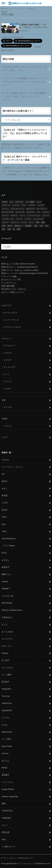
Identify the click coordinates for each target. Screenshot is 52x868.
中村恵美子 (7, 818)
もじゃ (5, 825)
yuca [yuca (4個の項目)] (11, 202)
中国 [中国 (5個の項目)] (37, 222)
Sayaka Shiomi (8, 789)
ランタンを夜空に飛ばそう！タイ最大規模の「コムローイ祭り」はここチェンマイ (24, 97)
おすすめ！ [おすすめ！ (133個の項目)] (20, 202)
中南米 (5, 419)
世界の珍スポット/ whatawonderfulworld (19, 267)
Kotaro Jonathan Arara (12, 610)
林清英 (5, 495)
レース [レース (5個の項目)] (24, 222)
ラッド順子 (7, 739)
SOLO (4, 553)
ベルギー (7, 389)
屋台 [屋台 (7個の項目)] (36, 226)
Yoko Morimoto (9, 538)
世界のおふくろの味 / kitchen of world (18, 264)
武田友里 (6, 832)
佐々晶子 (6, 660)
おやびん (6, 560)
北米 (4, 400)
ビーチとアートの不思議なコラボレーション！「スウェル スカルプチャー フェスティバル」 (25, 82)
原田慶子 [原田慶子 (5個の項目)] (29, 226)
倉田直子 (6, 567)
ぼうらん (6, 761)
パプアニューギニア (12, 327)
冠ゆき (5, 481)
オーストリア (9, 367)
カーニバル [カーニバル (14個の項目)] (20, 212)
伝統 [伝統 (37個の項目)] (4, 226)
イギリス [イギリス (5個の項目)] (32, 205)
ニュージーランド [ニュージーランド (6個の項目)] (34, 215)
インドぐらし (7, 782)
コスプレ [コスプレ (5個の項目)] (46, 212)
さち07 (5, 503)
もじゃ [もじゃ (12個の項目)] (39, 202)
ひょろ (5, 624)
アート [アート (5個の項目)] (24, 205)
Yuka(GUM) (7, 710)
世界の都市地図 (8, 286)
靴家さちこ (7, 574)
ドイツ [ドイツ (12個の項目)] (22, 215)
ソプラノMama (8, 546)
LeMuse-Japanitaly (10, 796)
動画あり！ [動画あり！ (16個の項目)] (19, 226)
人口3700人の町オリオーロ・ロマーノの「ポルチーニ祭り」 (24, 69)
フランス (7, 381)
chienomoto (7, 732)
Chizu (4, 517)
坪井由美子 (7, 689)
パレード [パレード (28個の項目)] (46, 215)
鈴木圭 (5, 510)
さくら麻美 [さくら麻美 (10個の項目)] (30, 202)
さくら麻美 (7, 675)
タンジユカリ (7, 667)
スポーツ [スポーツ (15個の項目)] (14, 215)
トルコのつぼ (7, 596)
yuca (4, 524)
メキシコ (7, 426)
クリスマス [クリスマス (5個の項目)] (31, 212)
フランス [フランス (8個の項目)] (19, 219)
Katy (4, 839)
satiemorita (7, 703)
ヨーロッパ (7, 338)
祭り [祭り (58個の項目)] (47, 226)
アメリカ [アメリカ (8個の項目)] (16, 205)
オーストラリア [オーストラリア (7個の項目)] (8, 212)
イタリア (7, 360)
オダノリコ (7, 646)
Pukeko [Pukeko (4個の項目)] (5, 202)
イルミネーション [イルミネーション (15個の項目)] (17, 209)
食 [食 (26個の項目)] (14, 229)
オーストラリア (10, 313)
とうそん (6, 718)
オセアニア (7, 305)
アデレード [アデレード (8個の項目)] (6, 205)
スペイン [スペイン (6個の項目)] (5, 215)
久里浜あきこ (7, 617)
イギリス (7, 353)
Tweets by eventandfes (12, 37)
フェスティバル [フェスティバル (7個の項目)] (8, 219)
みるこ (5, 488)
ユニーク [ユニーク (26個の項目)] (5, 222)
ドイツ (7, 374)
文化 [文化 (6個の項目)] (41, 226)
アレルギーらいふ (9, 283)
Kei (3, 474)
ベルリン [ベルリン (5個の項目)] (28, 219)
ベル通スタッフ (8, 846)
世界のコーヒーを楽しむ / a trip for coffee (20, 270)
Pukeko (5, 653)
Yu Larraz (6, 696)
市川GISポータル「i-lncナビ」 (14, 289)
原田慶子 (6, 775)
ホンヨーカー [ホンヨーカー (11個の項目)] (39, 219)
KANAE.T (6, 589)
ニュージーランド (11, 320)
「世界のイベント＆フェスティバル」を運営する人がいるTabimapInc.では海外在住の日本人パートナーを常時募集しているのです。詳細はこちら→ (26, 171)
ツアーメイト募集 (9, 276)
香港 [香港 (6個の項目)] (19, 229)
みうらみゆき (7, 632)
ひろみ (5, 725)
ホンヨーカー (7, 639)
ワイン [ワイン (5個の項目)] (31, 222)
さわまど (6, 460)
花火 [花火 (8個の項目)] (4, 229)
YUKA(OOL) (7, 811)
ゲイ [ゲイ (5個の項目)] (39, 212)
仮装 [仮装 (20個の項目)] (43, 222)
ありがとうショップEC (11, 279)
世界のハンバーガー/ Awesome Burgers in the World (24, 273)
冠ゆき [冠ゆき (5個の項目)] (10, 226)
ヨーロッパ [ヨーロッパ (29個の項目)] (15, 222)
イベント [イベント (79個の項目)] (5, 209)
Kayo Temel (7, 746)
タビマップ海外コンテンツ (13, 292)
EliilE (4, 804)
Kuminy (5, 581)
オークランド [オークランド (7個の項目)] (42, 209)
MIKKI (5, 768)
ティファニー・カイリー (12, 467)
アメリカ (7, 407)
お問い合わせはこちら (26, 858)
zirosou (5, 753)
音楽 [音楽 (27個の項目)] (9, 229)
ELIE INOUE (7, 603)
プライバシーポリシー (9, 858)
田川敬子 (6, 682)
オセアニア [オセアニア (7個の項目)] (31, 209)
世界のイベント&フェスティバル (24, 863)
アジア (5, 437)
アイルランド (9, 346)
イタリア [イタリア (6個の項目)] (41, 205)
